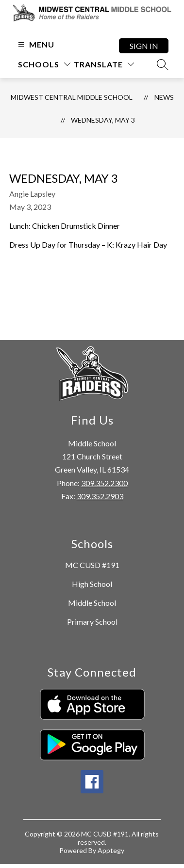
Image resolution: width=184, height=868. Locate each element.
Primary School (92, 622)
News (164, 97)
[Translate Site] (104, 64)
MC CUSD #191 (92, 565)
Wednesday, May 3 (103, 120)
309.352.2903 (100, 496)
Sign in (144, 46)
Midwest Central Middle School (72, 97)
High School (92, 584)
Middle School (92, 603)
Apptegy (111, 850)
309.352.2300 (104, 483)
